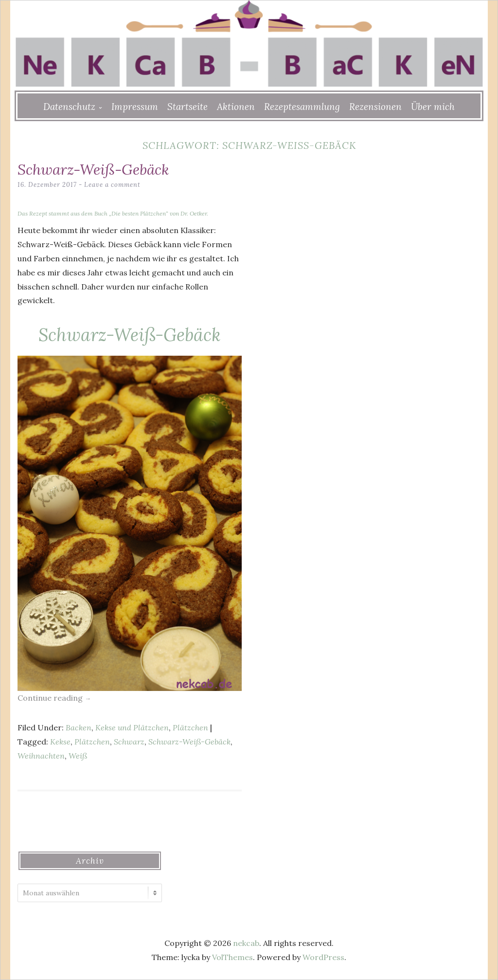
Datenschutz (69, 107)
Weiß (78, 756)
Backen (79, 727)
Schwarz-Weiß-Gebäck (93, 169)
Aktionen (236, 107)
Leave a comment (112, 185)
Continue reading (54, 698)
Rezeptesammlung (302, 107)
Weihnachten (41, 756)
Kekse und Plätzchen (132, 727)
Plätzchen (190, 727)
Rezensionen (375, 107)
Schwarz (129, 742)
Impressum (135, 107)
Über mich (433, 107)
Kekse (60, 742)
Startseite (187, 107)
